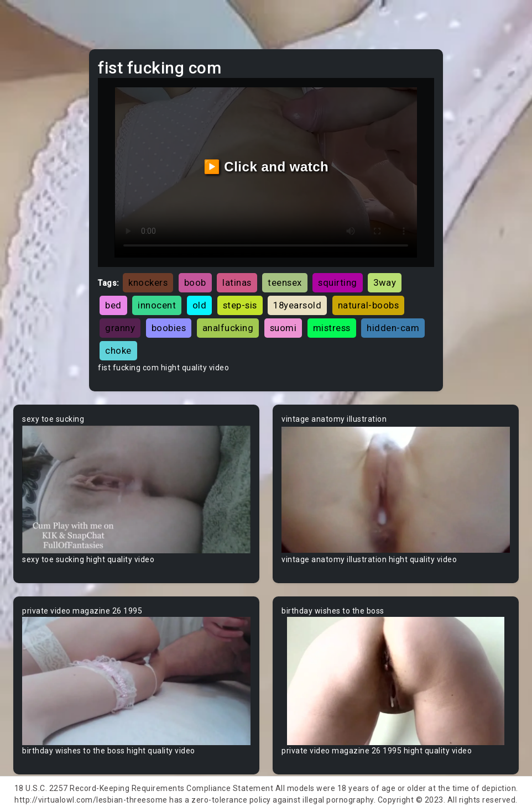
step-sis (240, 305)
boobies (169, 328)
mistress (332, 328)
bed (113, 305)
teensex (285, 282)
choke (118, 350)
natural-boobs (369, 305)
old (200, 305)
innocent (157, 305)
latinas (237, 282)
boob (195, 282)
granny (120, 328)
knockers (148, 282)
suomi (283, 328)
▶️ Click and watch (266, 167)
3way (385, 282)
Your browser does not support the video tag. (136, 489)
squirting (338, 282)
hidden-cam (393, 328)
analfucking (228, 328)
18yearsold (297, 305)
